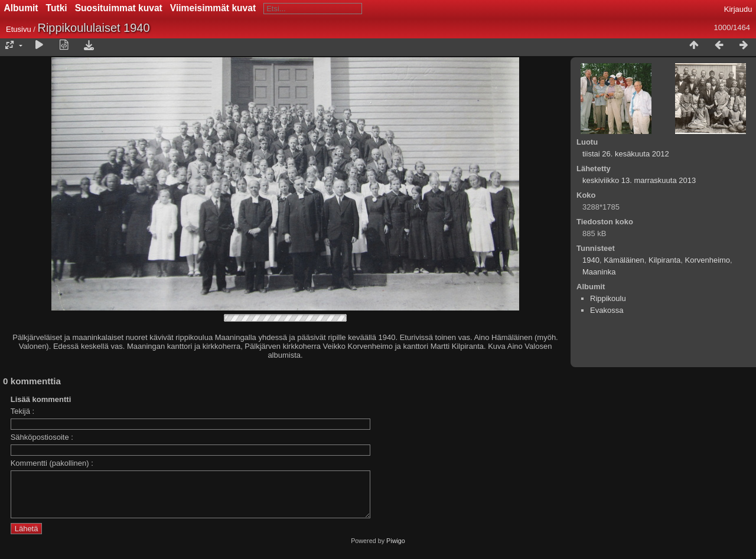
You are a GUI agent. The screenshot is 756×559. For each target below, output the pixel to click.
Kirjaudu (738, 9)
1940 (591, 260)
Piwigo (396, 550)
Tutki (57, 8)
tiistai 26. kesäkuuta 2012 (626, 154)
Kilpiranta (664, 260)
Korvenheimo (707, 260)
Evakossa (607, 310)
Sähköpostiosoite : (42, 437)
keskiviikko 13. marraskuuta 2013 (639, 180)
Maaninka (599, 272)
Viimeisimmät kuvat (213, 8)
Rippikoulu (608, 298)
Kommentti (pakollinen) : (52, 463)
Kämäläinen (624, 260)
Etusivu (19, 29)
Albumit (21, 8)
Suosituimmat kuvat (119, 8)
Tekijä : (22, 411)
